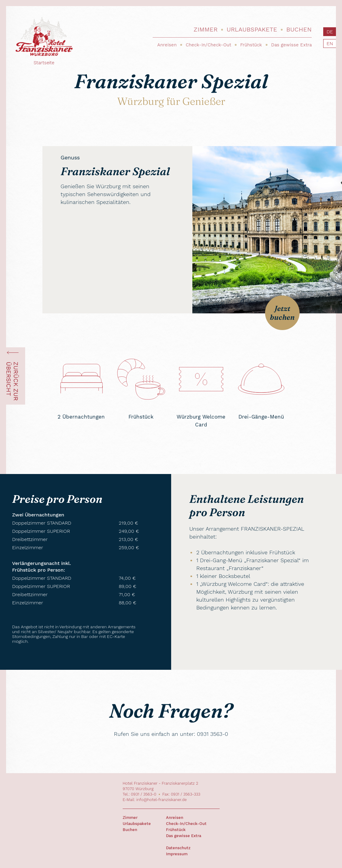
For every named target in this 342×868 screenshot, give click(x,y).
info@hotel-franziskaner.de (161, 800)
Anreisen (167, 45)
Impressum (177, 854)
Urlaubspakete (252, 29)
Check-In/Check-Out (208, 45)
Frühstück (251, 45)
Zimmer (206, 29)
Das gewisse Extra (291, 45)
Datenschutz (178, 848)
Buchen (299, 29)
